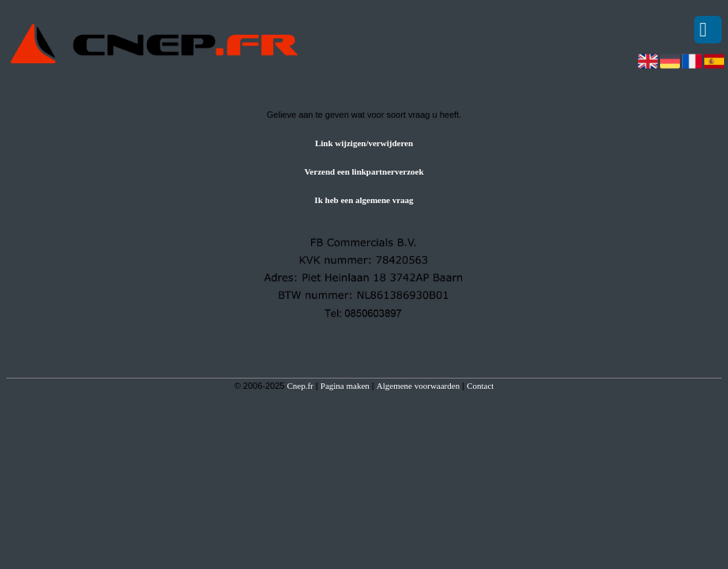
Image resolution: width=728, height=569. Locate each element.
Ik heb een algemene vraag (364, 200)
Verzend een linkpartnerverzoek (364, 171)
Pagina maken (345, 386)
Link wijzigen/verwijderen (364, 143)
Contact (480, 386)
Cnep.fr (300, 386)
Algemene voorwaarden (418, 386)
